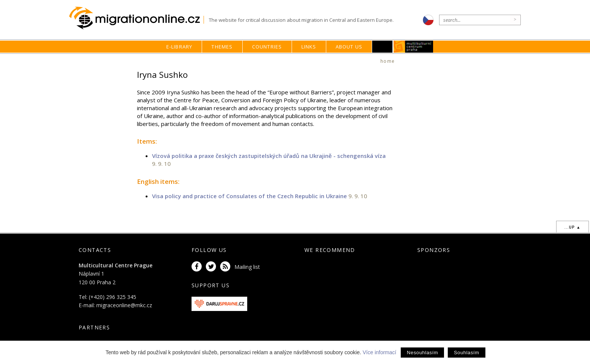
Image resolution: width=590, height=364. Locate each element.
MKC (414, 47)
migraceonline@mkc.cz (124, 305)
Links (309, 47)
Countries (267, 47)
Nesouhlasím (422, 353)
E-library (179, 47)
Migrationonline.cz (136, 18)
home (388, 61)
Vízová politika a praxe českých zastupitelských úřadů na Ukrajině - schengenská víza (269, 156)
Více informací (379, 352)
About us (349, 47)
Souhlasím (466, 353)
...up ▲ (573, 227)
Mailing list (247, 267)
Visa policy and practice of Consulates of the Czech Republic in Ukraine (249, 196)
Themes (222, 47)
